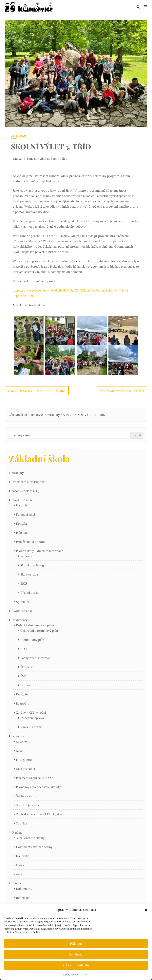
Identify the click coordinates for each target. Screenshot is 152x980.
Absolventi (23, 741)
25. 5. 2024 (19, 136)
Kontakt (22, 524)
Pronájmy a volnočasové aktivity (38, 787)
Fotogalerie (24, 760)
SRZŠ (24, 584)
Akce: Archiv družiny (30, 838)
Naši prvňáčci (25, 769)
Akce (19, 751)
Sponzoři (22, 602)
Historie (22, 505)
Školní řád (27, 667)
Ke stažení (23, 694)
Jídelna (16, 883)
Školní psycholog (32, 565)
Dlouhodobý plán (32, 640)
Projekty (26, 556)
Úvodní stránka (22, 500)
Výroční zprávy (31, 727)
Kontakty (22, 856)
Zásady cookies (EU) (25, 491)
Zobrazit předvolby (76, 965)
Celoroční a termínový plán (39, 631)
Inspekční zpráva (32, 718)
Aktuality (18, 473)
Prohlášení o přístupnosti (29, 482)
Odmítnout (76, 954)
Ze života (18, 736)
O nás (20, 865)
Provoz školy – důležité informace (40, 551)
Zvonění (26, 685)
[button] (146, 910)
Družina (17, 832)
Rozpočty (23, 703)
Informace (23, 898)
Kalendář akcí (25, 514)
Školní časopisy (27, 796)
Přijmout (76, 943)
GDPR (84, 975)
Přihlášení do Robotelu (32, 542)
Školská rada (29, 574)
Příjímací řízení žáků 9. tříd (35, 778)
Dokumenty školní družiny (34, 847)
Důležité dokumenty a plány (35, 625)
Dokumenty (19, 620)
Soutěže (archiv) (27, 805)
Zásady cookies (71, 975)
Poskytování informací (36, 658)
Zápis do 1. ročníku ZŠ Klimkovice (39, 814)
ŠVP (23, 676)
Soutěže (22, 823)
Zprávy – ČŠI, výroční (31, 713)
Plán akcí (22, 533)
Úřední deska (29, 593)
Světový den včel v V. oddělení (120, 391)
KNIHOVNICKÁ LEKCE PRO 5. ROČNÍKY (38, 391)
